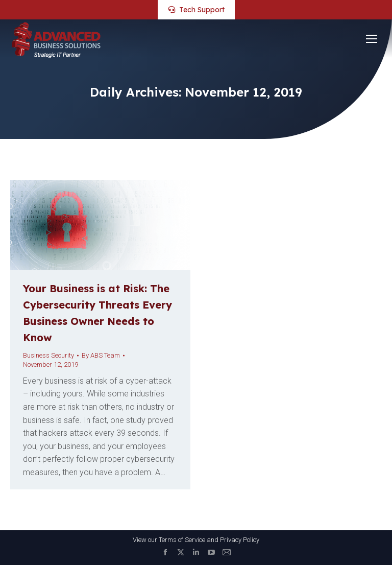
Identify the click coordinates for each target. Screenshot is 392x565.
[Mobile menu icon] (372, 39)
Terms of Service (182, 540)
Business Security (48, 355)
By (101, 355)
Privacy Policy (240, 540)
